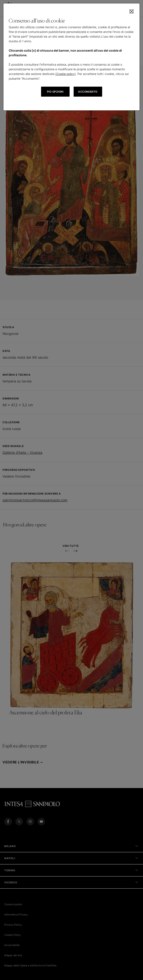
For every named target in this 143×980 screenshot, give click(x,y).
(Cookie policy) (66, 74)
